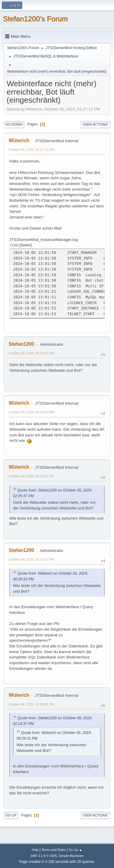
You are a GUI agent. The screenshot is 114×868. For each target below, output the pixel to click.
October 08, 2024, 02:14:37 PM (31, 559)
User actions (95, 125)
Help (35, 850)
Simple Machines (71, 856)
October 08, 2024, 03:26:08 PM (31, 704)
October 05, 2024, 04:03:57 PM (31, 412)
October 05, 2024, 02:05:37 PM (31, 353)
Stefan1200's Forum (35, 19)
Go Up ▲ (75, 850)
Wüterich (19, 141)
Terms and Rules (54, 850)
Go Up (11, 815)
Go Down (14, 125)
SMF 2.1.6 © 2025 (44, 856)
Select (25, 245)
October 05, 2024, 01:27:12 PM (31, 150)
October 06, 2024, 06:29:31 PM (31, 476)
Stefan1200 (21, 344)
